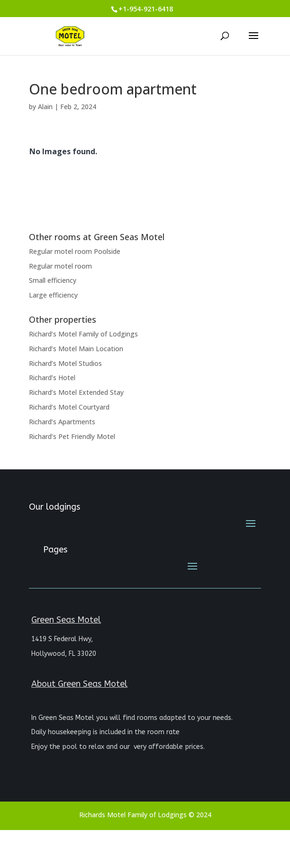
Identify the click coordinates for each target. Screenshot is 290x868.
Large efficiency (53, 295)
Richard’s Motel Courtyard (69, 407)
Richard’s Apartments (62, 422)
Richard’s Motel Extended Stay (76, 392)
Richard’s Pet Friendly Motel (72, 436)
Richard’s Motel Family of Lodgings (83, 334)
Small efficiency (53, 280)
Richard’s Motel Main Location (76, 349)
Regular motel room (60, 266)
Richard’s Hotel (52, 378)
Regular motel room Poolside (75, 251)
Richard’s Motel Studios (65, 363)
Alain (45, 107)
